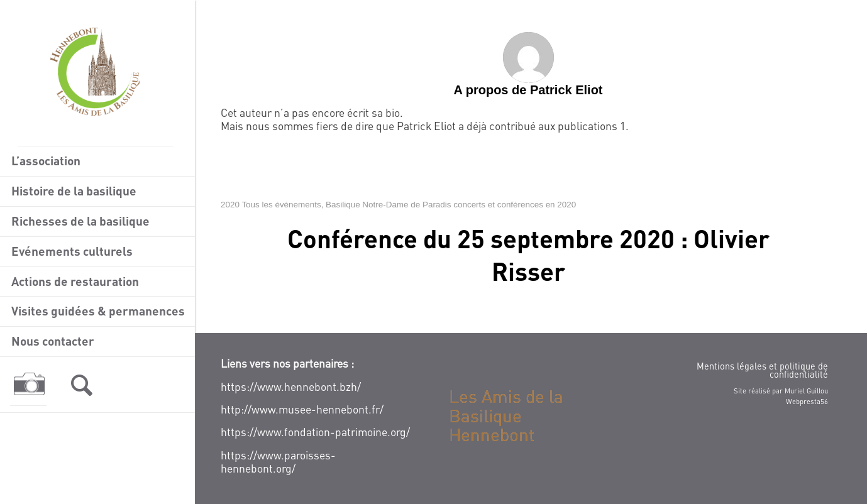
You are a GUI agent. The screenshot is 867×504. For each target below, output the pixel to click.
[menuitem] (97, 162)
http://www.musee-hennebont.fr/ (302, 409)
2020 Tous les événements (271, 205)
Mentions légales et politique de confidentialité (762, 370)
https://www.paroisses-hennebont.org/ (278, 462)
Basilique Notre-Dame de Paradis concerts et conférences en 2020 (451, 205)
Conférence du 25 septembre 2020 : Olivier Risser (528, 254)
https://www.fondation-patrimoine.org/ (315, 432)
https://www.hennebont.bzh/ (291, 386)
